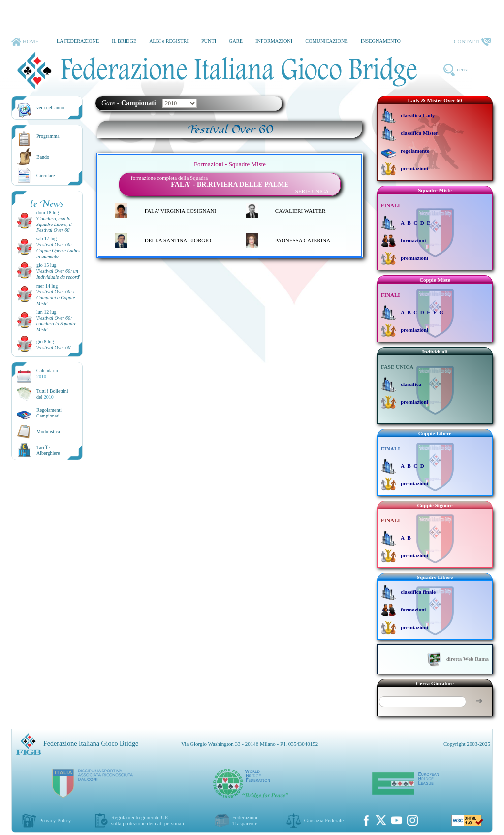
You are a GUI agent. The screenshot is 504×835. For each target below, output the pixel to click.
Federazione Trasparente (246, 820)
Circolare (46, 176)
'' (54, 224)
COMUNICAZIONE (327, 41)
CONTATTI (472, 42)
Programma (48, 136)
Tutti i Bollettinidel (52, 394)
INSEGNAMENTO (381, 41)
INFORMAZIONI (274, 41)
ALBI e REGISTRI (169, 41)
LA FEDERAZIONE (78, 41)
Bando (43, 157)
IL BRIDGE (124, 41)
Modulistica (48, 432)
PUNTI (209, 41)
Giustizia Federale (324, 820)
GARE (236, 41)
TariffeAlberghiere (48, 450)
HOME (25, 42)
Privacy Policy (55, 820)
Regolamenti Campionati (49, 413)
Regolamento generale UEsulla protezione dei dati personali (148, 820)
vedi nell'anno (50, 108)
